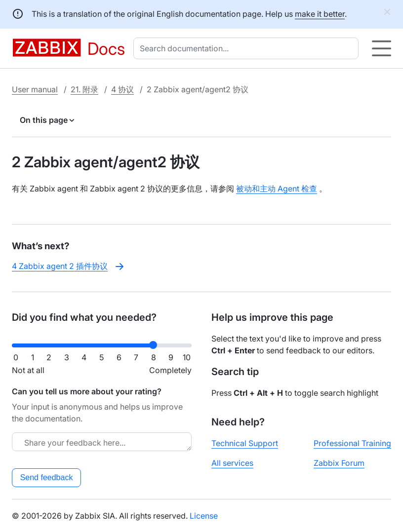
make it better (320, 14)
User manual (35, 89)
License (204, 516)
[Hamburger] (382, 48)
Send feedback (47, 477)
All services (232, 463)
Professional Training (352, 443)
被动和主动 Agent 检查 (277, 189)
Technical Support (245, 443)
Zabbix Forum (339, 463)
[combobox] (248, 48)
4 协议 (122, 89)
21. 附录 (84, 89)
